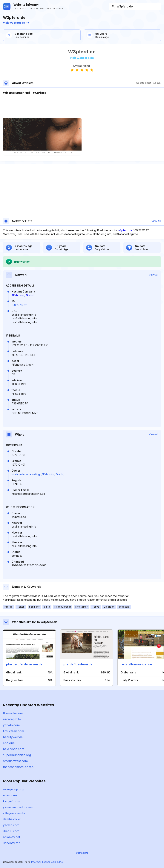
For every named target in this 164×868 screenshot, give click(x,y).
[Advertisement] (82, 106)
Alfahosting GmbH (23, 295)
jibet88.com (11, 831)
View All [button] (156, 221)
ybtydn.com (11, 725)
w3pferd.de (125, 230)
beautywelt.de (13, 737)
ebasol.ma (10, 795)
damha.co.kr (12, 819)
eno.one (9, 743)
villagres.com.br (14, 813)
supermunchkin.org (17, 755)
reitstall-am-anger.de (136, 664)
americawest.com (15, 761)
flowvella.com (13, 713)
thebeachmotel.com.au (19, 767)
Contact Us (82, 853)
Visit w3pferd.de (16, 23)
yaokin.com (11, 825)
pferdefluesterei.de (78, 664)
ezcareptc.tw (12, 719)
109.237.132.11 (19, 305)
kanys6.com (12, 801)
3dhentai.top (12, 843)
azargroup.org (13, 789)
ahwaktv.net (12, 837)
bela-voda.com (14, 749)
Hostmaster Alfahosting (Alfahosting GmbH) (38, 474)
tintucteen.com (13, 731)
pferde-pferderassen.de (24, 664)
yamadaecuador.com (18, 807)
